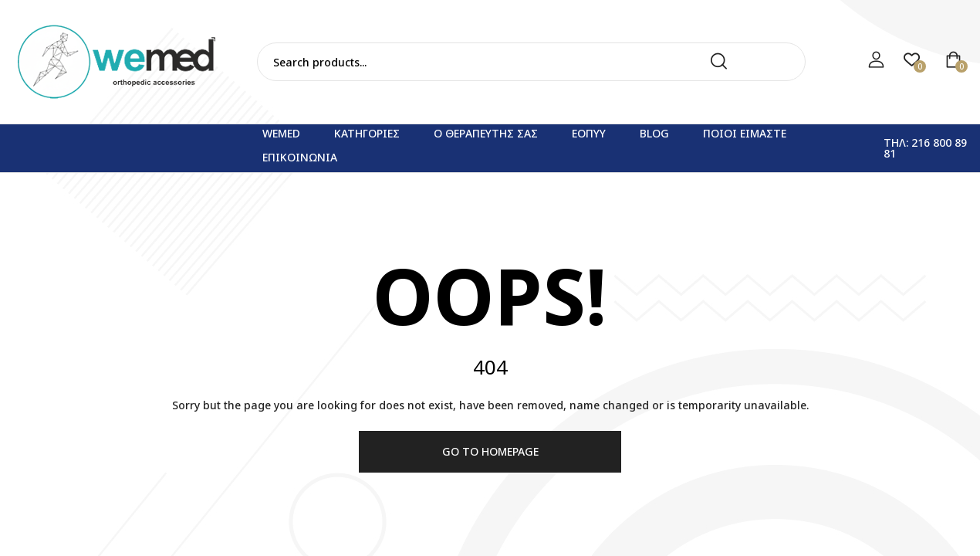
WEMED (281, 133)
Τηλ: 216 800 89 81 (925, 148)
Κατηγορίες (367, 133)
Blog (654, 133)
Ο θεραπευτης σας (486, 133)
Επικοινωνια (300, 157)
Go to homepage (490, 451)
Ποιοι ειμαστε (745, 133)
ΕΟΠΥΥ (589, 133)
